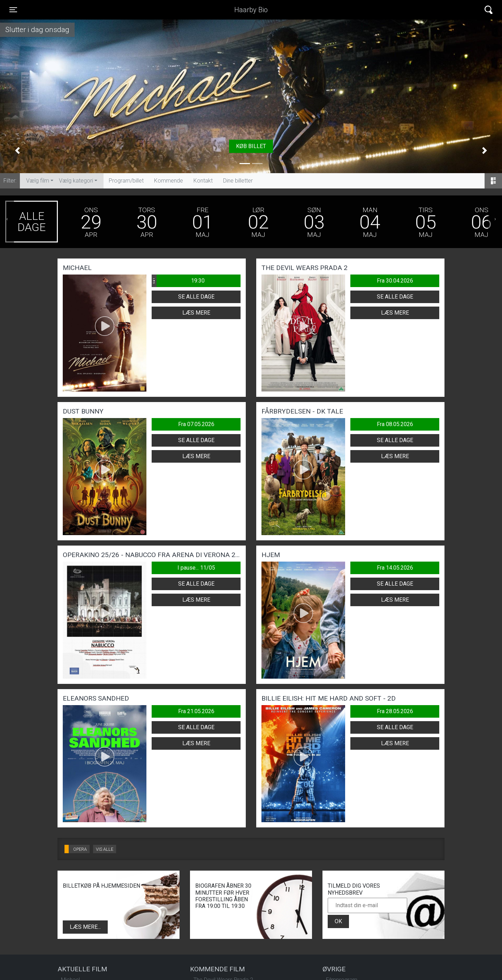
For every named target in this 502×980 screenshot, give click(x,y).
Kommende (169, 181)
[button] (17, 151)
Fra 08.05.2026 (395, 424)
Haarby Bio (251, 10)
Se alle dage (196, 297)
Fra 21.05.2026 (196, 711)
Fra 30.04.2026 (395, 281)
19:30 (178, 281)
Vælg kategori (76, 181)
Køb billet (251, 146)
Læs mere (196, 313)
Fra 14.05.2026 (395, 568)
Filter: (10, 181)
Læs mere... (85, 927)
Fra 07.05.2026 (196, 424)
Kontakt (203, 181)
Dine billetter (238, 181)
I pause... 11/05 (196, 568)
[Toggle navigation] (13, 10)
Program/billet (126, 181)
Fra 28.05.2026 (395, 711)
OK (338, 921)
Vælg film (38, 181)
